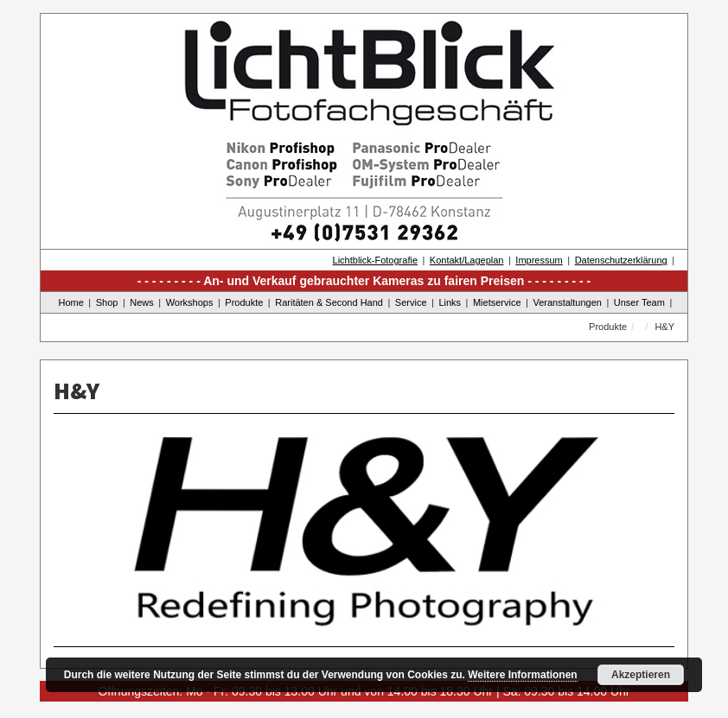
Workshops (190, 302)
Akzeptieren (641, 675)
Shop (107, 302)
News (142, 302)
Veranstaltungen (567, 302)
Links (450, 302)
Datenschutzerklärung (621, 260)
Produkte (244, 302)
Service (411, 302)
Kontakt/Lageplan (467, 260)
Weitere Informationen (522, 675)
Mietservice (497, 302)
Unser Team (639, 302)
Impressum (539, 260)
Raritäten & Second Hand (329, 302)
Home (71, 302)
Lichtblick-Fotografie (375, 260)
